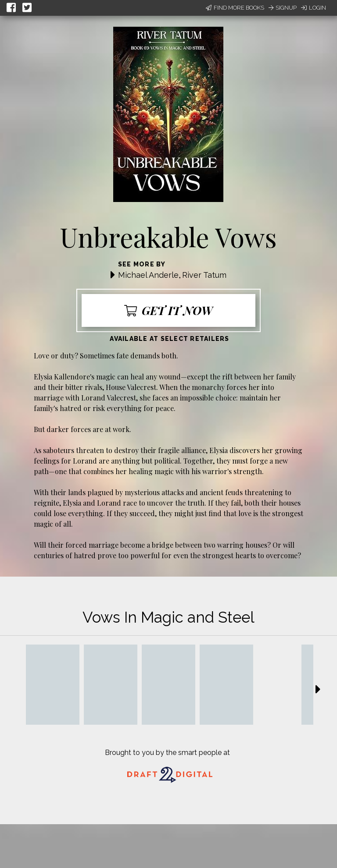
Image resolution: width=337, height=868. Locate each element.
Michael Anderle (148, 275)
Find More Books (235, 8)
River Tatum (204, 275)
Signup (283, 8)
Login (314, 8)
